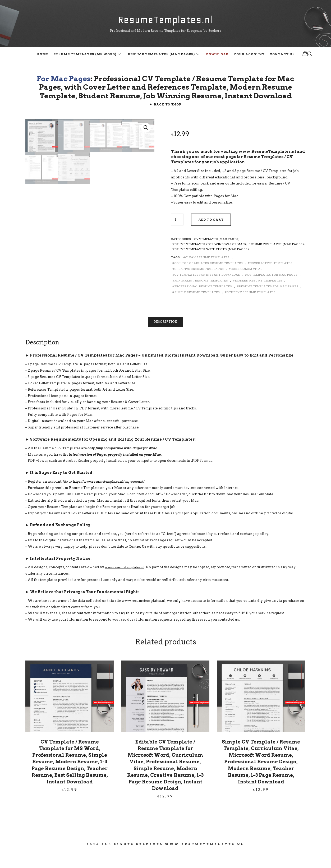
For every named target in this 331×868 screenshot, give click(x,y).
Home (42, 57)
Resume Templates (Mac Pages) (161, 57)
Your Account (249, 57)
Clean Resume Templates (208, 273)
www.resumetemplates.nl (127, 583)
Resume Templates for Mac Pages (269, 302)
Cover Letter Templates (271, 278)
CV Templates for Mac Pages (272, 290)
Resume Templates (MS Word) (85, 57)
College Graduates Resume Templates (209, 278)
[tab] (165, 337)
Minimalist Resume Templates (201, 296)
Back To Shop (167, 120)
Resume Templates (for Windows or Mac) (209, 259)
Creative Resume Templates (199, 284)
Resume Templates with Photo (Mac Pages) (211, 264)
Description (165, 337)
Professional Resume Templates (203, 302)
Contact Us (282, 57)
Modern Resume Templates (259, 296)
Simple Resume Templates (197, 307)
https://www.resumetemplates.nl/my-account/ (112, 497)
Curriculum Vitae (247, 284)
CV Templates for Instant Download (207, 290)
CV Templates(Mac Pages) (217, 254)
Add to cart (211, 235)
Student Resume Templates (251, 307)
